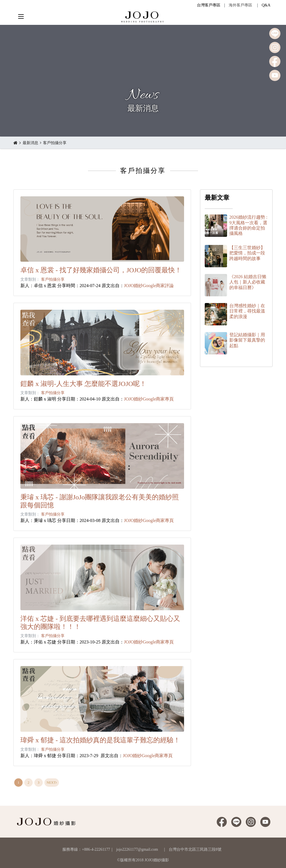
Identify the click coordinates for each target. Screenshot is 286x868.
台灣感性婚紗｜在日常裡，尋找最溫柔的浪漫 (247, 311)
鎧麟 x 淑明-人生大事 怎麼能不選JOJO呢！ (83, 384)
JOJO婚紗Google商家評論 (149, 286)
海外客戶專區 (240, 5)
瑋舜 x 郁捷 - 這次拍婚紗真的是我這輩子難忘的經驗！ (100, 740)
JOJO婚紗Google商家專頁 (149, 399)
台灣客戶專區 (209, 5)
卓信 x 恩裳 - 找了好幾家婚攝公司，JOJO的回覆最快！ (101, 270)
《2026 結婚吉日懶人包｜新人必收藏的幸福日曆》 (248, 282)
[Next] (52, 783)
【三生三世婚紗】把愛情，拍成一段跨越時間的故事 (247, 253)
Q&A (266, 5)
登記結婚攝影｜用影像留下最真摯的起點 (247, 340)
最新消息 (30, 143)
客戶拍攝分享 (55, 143)
